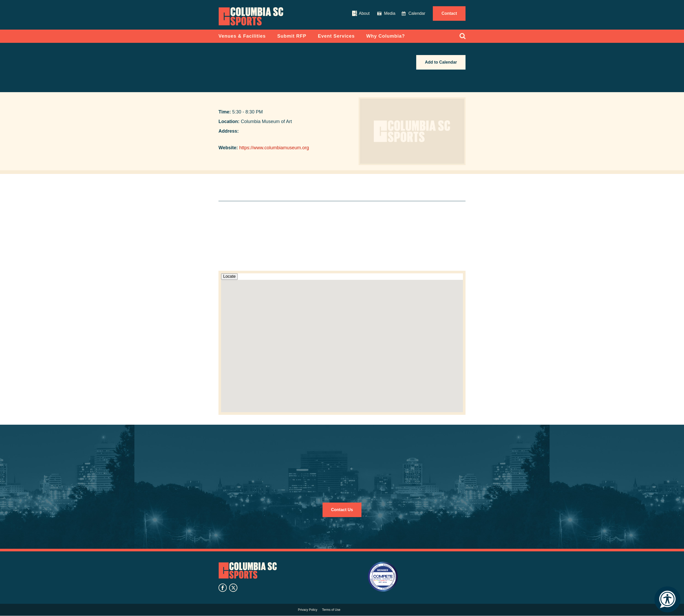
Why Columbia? (386, 36)
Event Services (336, 36)
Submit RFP (292, 36)
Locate (229, 276)
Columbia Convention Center (251, 16)
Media (390, 13)
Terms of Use (331, 610)
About (364, 13)
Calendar (417, 13)
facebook (223, 588)
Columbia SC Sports (248, 571)
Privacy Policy (308, 610)
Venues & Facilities (242, 36)
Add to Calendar (441, 62)
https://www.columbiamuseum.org (274, 148)
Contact (449, 13)
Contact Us (342, 510)
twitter (233, 588)
